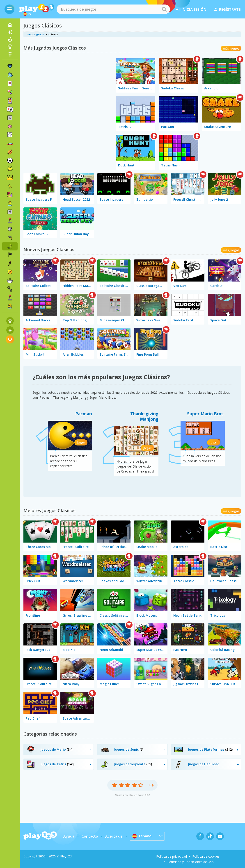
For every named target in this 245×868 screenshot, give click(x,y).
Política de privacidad (172, 856)
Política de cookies (206, 856)
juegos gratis (35, 34)
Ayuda (69, 836)
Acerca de (114, 836)
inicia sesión (191, 9)
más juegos (231, 48)
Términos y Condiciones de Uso (190, 862)
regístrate (227, 9)
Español (142, 836)
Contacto (90, 836)
